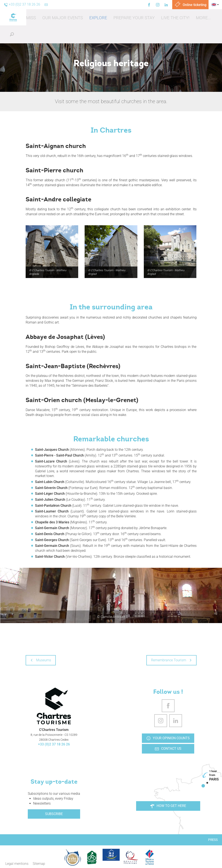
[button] (63, 18)
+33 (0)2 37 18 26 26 (54, 744)
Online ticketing (190, 5)
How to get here (168, 806)
